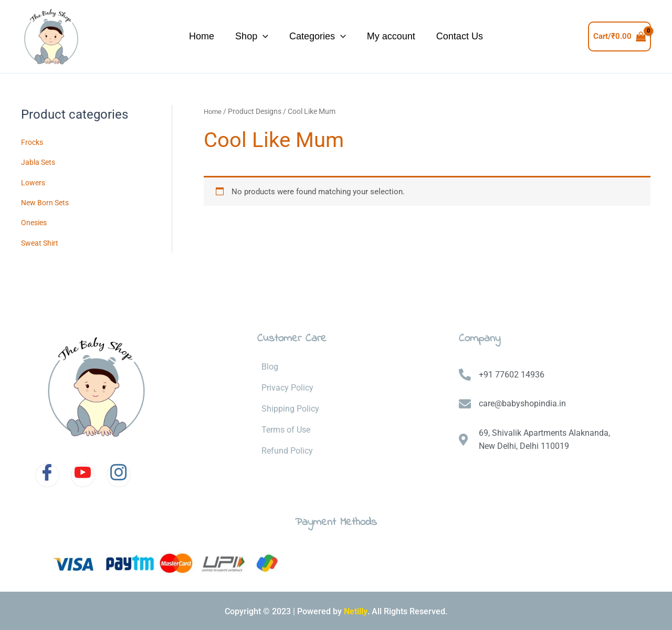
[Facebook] (47, 473)
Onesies (35, 222)
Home (146, 36)
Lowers (34, 182)
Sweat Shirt (41, 241)
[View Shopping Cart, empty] (620, 36)
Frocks (33, 142)
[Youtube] (83, 473)
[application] (234, 36)
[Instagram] (119, 473)
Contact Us (510, 36)
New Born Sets (47, 202)
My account (415, 36)
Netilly (356, 609)
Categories (315, 36)
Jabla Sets (39, 162)
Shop (223, 36)
